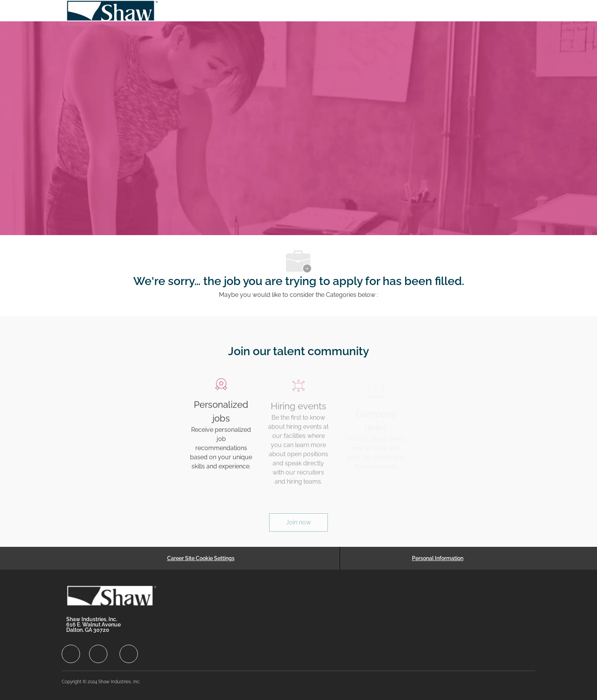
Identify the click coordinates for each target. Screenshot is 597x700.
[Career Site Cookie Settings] (201, 558)
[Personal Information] (438, 558)
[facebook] (71, 654)
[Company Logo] (113, 11)
